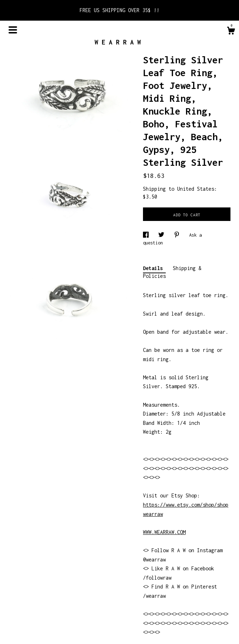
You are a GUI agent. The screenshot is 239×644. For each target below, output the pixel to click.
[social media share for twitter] (163, 235)
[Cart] (231, 32)
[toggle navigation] (13, 30)
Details (154, 268)
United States (196, 189)
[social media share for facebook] (147, 235)
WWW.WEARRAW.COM (164, 532)
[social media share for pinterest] (178, 235)
